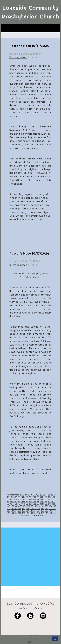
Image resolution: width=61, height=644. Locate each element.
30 (41, 497)
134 (16, 513)
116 (46, 509)
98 (29, 506)
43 (27, 499)
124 (27, 511)
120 (12, 511)
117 (50, 509)
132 (8, 513)
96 (24, 506)
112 (31, 509)
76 (19, 504)
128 (43, 511)
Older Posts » (37, 515)
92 (13, 506)
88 (51, 504)
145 (21, 515)
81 (32, 504)
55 (11, 502)
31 (43, 497)
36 (8, 499)
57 (16, 502)
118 (54, 509)
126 (35, 511)
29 (38, 497)
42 (24, 499)
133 (12, 513)
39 (16, 499)
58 (19, 502)
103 (47, 506)
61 (27, 502)
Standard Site (31, 635)
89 (54, 504)
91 (10, 506)
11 (38, 495)
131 (54, 511)
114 (39, 509)
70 (51, 502)
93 (16, 506)
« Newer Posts (13, 495)
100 (35, 506)
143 (50, 513)
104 (50, 506)
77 (22, 504)
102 (43, 506)
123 (24, 511)
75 (16, 504)
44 (30, 499)
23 (22, 497)
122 (20, 511)
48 (41, 499)
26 (30, 497)
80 (30, 504)
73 (11, 504)
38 (13, 499)
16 (52, 495)
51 (49, 499)
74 (13, 504)
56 (13, 502)
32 (46, 497)
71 (54, 502)
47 (38, 499)
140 (39, 513)
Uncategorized (18, 57)
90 (8, 506)
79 (27, 504)
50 (46, 499)
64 (35, 502)
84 (41, 504)
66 (41, 502)
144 (54, 513)
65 (38, 502)
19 (11, 497)
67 (43, 502)
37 (11, 499)
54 (8, 502)
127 (39, 511)
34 (51, 497)
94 (18, 506)
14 (46, 495)
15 (49, 495)
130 (50, 511)
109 (20, 509)
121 (16, 511)
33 (49, 497)
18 (8, 497)
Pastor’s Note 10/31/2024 (29, 46)
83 (38, 504)
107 (12, 509)
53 (54, 499)
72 (8, 504)
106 (8, 509)
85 (43, 504)
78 (24, 504)
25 (27, 497)
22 (19, 497)
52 (51, 499)
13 (44, 495)
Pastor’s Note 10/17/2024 (29, 253)
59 (22, 502)
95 (21, 506)
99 (32, 506)
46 (35, 499)
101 (39, 506)
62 (30, 502)
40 (19, 499)
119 (8, 511)
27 (32, 497)
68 (46, 502)
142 (46, 513)
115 (43, 509)
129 (46, 511)
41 (22, 499)
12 (41, 495)
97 (26, 506)
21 (16, 497)
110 (24, 509)
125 (31, 511)
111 (27, 509)
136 (24, 513)
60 (24, 502)
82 (35, 504)
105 (54, 506)
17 (55, 495)
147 (29, 515)
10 (36, 495)
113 (35, 509)
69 (49, 502)
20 (13, 497)
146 (25, 515)
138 (31, 513)
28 (35, 497)
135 (20, 513)
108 (16, 509)
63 (32, 502)
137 (27, 513)
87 (49, 504)
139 (35, 513)
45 (32, 499)
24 (24, 497)
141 (43, 513)
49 (43, 499)
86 (46, 504)
